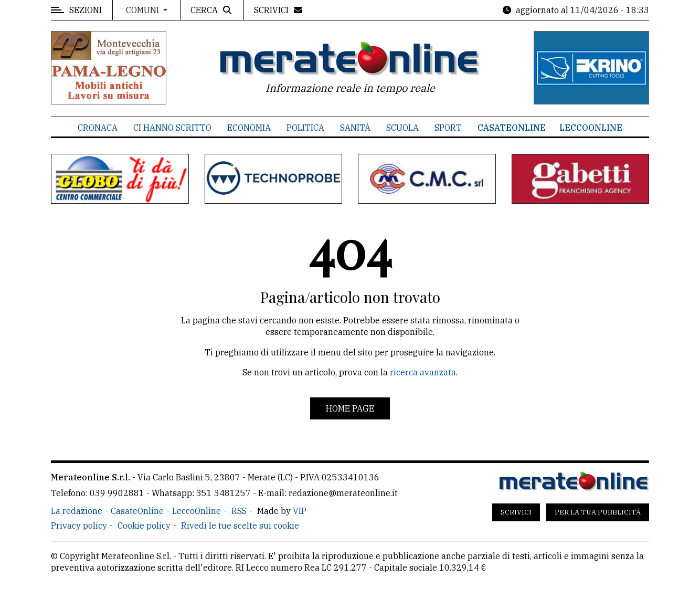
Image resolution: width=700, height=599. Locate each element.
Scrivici (516, 512)
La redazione (77, 511)
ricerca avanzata (423, 372)
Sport (448, 128)
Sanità (355, 128)
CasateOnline (512, 128)
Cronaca (98, 128)
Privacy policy (79, 526)
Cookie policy (144, 526)
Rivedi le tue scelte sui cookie (240, 526)
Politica (305, 128)
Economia (249, 128)
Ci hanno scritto (172, 128)
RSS (239, 511)
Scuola (402, 128)
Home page (350, 408)
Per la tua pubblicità (598, 512)
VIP (300, 511)
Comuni (144, 10)
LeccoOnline (591, 128)
